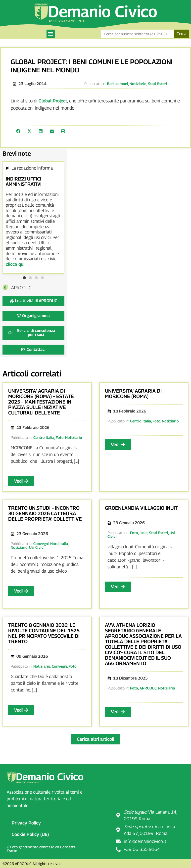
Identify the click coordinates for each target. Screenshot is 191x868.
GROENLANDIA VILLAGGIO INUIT (141, 508)
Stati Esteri (158, 84)
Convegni (41, 544)
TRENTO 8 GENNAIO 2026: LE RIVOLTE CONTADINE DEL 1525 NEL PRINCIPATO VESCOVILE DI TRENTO (44, 633)
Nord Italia (59, 544)
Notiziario (138, 84)
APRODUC (148, 688)
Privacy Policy (26, 823)
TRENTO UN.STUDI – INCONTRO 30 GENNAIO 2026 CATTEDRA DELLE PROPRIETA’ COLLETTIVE (45, 513)
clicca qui (15, 264)
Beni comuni (118, 84)
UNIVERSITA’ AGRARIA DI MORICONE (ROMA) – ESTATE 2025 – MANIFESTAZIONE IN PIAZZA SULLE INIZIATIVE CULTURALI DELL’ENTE (41, 402)
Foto (60, 437)
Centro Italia (44, 437)
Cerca (181, 34)
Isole (143, 533)
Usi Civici (37, 547)
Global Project (53, 101)
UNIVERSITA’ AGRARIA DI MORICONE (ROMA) (133, 394)
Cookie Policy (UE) (30, 834)
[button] (51, 34)
